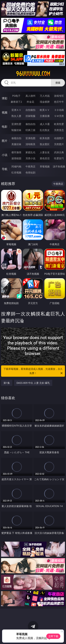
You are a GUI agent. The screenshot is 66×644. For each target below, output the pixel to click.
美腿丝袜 (16, 144)
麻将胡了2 (16, 102)
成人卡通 (45, 124)
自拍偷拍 (30, 110)
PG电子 (16, 96)
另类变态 (59, 130)
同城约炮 (16, 166)
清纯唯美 (30, 144)
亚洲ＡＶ (16, 110)
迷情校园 (16, 158)
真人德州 (30, 96)
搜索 (58, 83)
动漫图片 (59, 138)
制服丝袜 (16, 130)
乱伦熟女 (45, 130)
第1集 (7, 383)
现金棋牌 (45, 102)
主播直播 (45, 116)
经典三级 (30, 130)
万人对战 (45, 96)
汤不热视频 (59, 166)
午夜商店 (30, 166)
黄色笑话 (45, 158)
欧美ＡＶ (45, 110)
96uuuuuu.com (33, 74)
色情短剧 (30, 172)
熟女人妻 (16, 116)
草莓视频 (45, 166)
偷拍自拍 (30, 124)
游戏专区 (59, 96)
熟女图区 (45, 144)
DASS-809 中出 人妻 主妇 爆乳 (33, 383)
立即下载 (53, 636)
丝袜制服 (30, 116)
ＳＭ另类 (59, 116)
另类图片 (59, 144)
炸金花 (30, 102)
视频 (5, 112)
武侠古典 (59, 152)
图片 (5, 141)
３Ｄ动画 (59, 110)
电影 (5, 127)
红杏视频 (16, 172)
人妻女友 (45, 152)
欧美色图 (45, 138)
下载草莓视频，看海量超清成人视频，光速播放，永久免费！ (33, 371)
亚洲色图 (30, 138)
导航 (5, 169)
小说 (5, 155)
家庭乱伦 (30, 152)
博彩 (5, 98)
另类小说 (30, 158)
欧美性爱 (59, 124)
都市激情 (16, 152)
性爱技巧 (59, 158)
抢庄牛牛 (59, 102)
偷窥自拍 (16, 138)
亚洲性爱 (16, 124)
